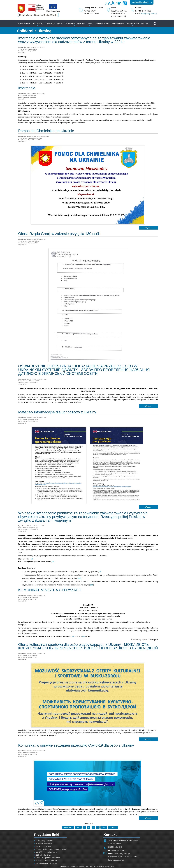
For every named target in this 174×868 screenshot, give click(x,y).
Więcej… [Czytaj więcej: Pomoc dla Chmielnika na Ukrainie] (148, 228)
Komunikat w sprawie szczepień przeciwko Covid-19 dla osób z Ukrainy (76, 745)
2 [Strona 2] (89, 827)
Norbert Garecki (109, 867)
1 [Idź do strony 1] (84, 827)
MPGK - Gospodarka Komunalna (48, 858)
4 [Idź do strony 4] (98, 827)
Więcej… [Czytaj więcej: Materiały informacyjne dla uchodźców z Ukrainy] (148, 507)
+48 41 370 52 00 (117, 850)
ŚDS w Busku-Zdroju (44, 855)
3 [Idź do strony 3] (93, 827)
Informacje (37, 23)
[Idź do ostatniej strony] (113, 827)
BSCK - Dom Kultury (43, 846)
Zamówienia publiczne (75, 23)
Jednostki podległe (141, 2)
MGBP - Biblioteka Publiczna (46, 863)
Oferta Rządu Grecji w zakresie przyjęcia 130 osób (59, 234)
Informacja (27, 88)
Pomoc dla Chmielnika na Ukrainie (46, 131)
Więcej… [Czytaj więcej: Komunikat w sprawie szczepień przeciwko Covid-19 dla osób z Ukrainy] (148, 818)
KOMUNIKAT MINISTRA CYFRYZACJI (50, 590)
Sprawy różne (132, 23)
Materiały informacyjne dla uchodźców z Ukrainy (57, 412)
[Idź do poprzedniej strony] (78, 827)
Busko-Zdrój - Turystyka (45, 841)
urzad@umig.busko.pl (149, 14)
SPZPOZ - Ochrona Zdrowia (46, 861)
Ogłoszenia (50, 23)
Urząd (90, 23)
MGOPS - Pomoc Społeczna (46, 852)
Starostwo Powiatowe (44, 844)
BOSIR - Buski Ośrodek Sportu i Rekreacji (51, 849)
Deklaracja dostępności (116, 860)
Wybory (144, 23)
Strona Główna (24, 23)
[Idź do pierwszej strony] (68, 827)
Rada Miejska (118, 23)
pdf (32, 559)
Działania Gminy (102, 23)
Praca (60, 23)
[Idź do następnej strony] (104, 827)
